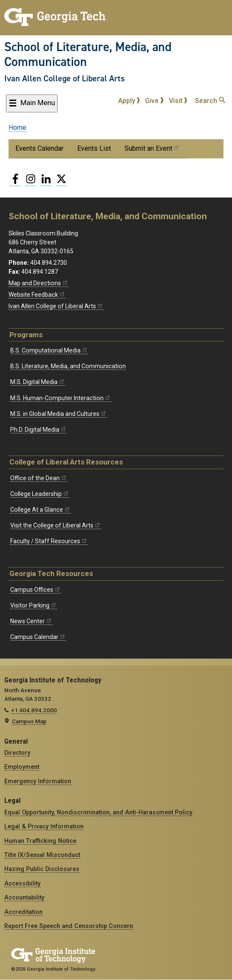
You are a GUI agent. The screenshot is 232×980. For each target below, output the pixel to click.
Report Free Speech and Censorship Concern (69, 926)
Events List (94, 148)
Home (17, 128)
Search (210, 101)
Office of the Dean (39, 478)
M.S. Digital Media (38, 382)
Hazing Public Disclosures (42, 869)
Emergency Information (38, 781)
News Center (31, 621)
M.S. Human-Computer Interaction (61, 398)
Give (154, 101)
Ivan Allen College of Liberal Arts (64, 78)
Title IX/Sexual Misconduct (42, 855)
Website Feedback (37, 295)
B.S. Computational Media (49, 350)
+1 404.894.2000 (34, 710)
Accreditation (23, 912)
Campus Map (29, 721)
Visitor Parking (34, 605)
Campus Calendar (38, 637)
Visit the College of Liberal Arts (56, 525)
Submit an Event (152, 148)
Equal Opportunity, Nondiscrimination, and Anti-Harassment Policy (98, 812)
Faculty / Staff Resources (49, 541)
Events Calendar (39, 148)
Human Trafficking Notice (40, 841)
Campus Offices (36, 590)
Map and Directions (39, 283)
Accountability (24, 897)
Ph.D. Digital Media (39, 430)
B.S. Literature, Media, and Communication (68, 366)
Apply (129, 101)
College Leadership (40, 494)
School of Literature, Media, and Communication (88, 54)
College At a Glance (41, 510)
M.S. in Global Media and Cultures (59, 414)
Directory (17, 753)
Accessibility (22, 883)
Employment (22, 767)
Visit (178, 101)
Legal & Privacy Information (44, 826)
